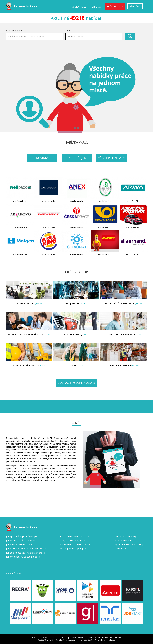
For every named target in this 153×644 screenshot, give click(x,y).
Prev (10, 95)
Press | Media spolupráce (74, 549)
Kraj (68, 30)
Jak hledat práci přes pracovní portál (26, 549)
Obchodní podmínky (125, 536)
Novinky (42, 158)
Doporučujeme (77, 158)
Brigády (97, 7)
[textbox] (95, 37)
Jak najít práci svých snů (19, 545)
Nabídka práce (78, 7)
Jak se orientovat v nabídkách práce (25, 553)
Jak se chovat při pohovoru (21, 540)
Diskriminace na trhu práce (75, 545)
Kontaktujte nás (123, 540)
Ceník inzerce (122, 549)
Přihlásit (135, 6)
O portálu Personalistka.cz (75, 536)
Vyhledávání (14, 30)
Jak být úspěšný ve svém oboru (23, 557)
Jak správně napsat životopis (22, 536)
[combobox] (94, 36)
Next (143, 95)
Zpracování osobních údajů (129, 545)
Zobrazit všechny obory (77, 383)
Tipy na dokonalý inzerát (74, 540)
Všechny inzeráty (111, 158)
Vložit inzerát (115, 7)
